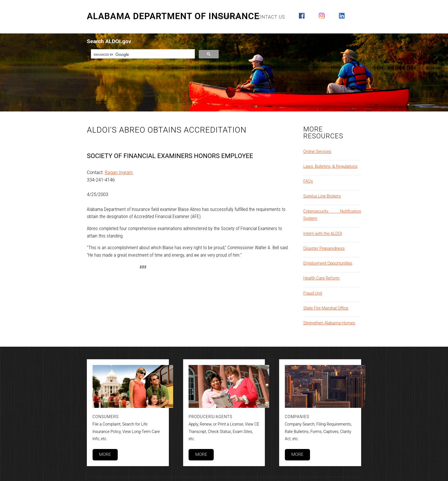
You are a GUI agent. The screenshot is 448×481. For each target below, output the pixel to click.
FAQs (308, 181)
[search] (142, 55)
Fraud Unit (313, 293)
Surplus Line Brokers (322, 196)
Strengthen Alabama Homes (329, 323)
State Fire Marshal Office (326, 308)
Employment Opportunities (328, 263)
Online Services (317, 151)
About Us (229, 17)
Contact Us (270, 17)
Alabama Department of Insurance (173, 16)
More (105, 454)
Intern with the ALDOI (323, 233)
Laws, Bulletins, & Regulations (331, 166)
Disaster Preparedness (324, 248)
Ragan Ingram (119, 172)
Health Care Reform (322, 278)
